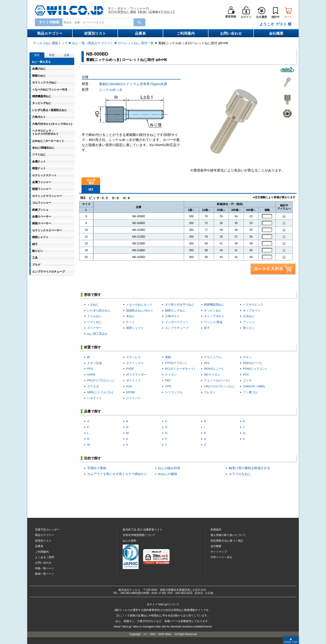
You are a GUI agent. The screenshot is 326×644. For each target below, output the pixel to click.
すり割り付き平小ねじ (180, 305)
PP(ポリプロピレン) (100, 380)
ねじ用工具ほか (97, 334)
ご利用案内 (186, 33)
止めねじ (249, 316)
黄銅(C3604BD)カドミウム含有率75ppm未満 (133, 84)
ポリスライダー (136, 375)
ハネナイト (95, 398)
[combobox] (99, 22)
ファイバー (133, 398)
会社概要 (276, 33)
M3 (91, 189)
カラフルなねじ (240, 474)
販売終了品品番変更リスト (143, 530)
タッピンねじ (213, 310)
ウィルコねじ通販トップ (50, 43)
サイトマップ (219, 552)
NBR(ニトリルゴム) (100, 392)
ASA (129, 386)
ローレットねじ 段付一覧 (136, 43)
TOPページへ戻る (221, 557)
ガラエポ (93, 386)
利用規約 (216, 530)
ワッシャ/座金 (213, 322)
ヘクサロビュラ (253, 305)
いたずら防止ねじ (99, 310)
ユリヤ (247, 380)
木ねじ (131, 316)
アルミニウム (213, 357)
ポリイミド (133, 380)
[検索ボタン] (139, 22)
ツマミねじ (95, 322)
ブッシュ (249, 322)
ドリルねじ (95, 316)
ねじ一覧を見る (41, 62)
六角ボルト (172, 316)
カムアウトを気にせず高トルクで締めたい (117, 474)
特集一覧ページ (45, 568)
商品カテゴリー (50, 33)
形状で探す (92, 295)
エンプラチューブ (177, 328)
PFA (207, 363)
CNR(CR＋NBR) (254, 386)
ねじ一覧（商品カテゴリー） (93, 43)
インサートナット (177, 322)
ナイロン (171, 375)
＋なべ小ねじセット (139, 305)
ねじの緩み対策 (169, 468)
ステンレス (133, 357)
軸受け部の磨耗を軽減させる (249, 468)
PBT (168, 380)
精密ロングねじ (175, 310)
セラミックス (135, 363)
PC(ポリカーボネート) (180, 369)
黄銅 (168, 357)
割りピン (249, 328)
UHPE (91, 375)
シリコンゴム (174, 392)
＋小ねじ (93, 305)
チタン (247, 357)
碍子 (207, 328)
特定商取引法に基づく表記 (227, 541)
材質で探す (92, 347)
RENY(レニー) (213, 369)
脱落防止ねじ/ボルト (140, 310)
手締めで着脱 (97, 468)
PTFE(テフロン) (176, 363)
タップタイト (252, 310)
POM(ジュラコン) (255, 369)
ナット (131, 322)
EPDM (130, 392)
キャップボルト (214, 316)
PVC (246, 375)
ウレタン (210, 392)
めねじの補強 (168, 474)
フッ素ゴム (250, 392)
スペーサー (95, 328)
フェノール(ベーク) (217, 380)
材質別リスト (95, 33)
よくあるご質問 (45, 557)
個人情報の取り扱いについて (228, 535)
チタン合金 (95, 363)
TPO (168, 386)
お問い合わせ (231, 33)
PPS (90, 369)
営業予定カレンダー (47, 530)
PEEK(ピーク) (252, 363)
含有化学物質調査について (139, 535)
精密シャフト (135, 328)
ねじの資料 (129, 541)
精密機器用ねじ (214, 305)
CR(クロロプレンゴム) (219, 386)
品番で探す (92, 411)
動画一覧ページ (45, 574)
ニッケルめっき (111, 90)
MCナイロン (212, 375)
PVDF (130, 369)
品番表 (140, 33)
